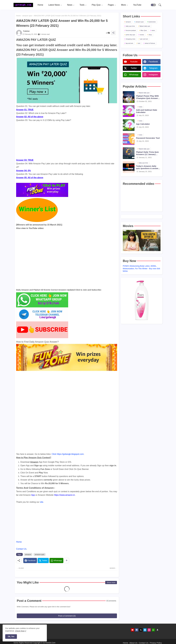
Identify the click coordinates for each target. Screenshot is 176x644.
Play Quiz (96, 5)
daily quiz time (130, 26)
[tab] (40, 5)
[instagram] (149, 630)
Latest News (54, 5)
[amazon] (157, 630)
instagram (153, 75)
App (33, 495)
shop (150, 35)
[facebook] (137, 630)
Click (54, 454)
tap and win (129, 43)
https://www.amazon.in (64, 495)
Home (40, 5)
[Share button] (67, 560)
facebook (153, 62)
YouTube (137, 5)
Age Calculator (143, 124)
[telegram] (145, 630)
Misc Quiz (144, 30)
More (123, 5)
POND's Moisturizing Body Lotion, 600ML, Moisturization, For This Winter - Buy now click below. (141, 268)
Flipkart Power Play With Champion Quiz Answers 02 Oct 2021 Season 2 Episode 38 (148, 97)
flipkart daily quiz (145, 26)
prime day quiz (130, 35)
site (42, 502)
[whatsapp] (153, 630)
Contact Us (21, 549)
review (142, 35)
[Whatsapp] (56, 560)
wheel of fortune (150, 43)
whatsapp (134, 75)
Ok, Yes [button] (11, 636)
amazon (28, 554)
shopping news (131, 39)
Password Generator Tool (148, 138)
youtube (134, 62)
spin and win (144, 39)
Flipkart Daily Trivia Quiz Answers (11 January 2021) (147, 153)
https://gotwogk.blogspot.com (70, 454)
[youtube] (132, 630)
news (153, 30)
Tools (82, 5)
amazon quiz (27, 16)
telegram (153, 68)
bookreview (152, 22)
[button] (153, 5)
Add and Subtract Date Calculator (147, 111)
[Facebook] (30, 560)
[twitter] (141, 630)
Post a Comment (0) (67, 616)
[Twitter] (43, 560)
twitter (134, 68)
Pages (111, 5)
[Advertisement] (67, 140)
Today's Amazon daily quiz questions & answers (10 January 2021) (148, 167)
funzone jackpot (131, 30)
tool (139, 43)
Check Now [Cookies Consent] (20, 631)
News (70, 5)
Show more (111, 583)
